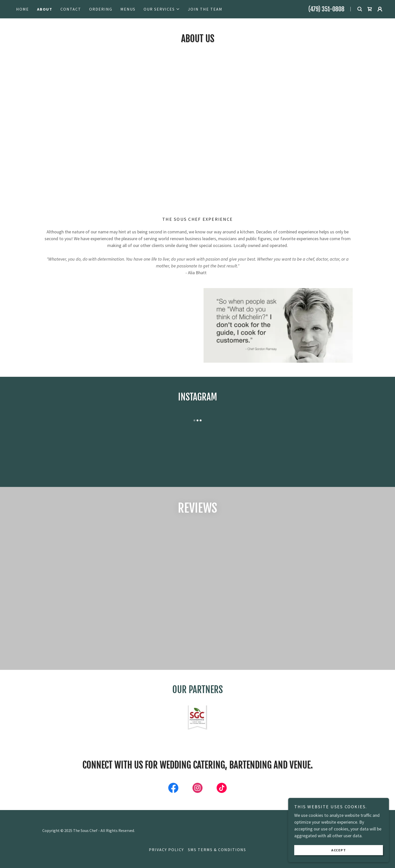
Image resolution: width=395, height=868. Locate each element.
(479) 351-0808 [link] (326, 9)
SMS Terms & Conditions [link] (217, 850)
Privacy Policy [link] (166, 850)
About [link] (45, 9)
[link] (370, 9)
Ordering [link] (101, 9)
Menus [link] (128, 9)
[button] (162, 9)
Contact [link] (71, 9)
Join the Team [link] (205, 9)
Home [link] (23, 9)
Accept (339, 850)
